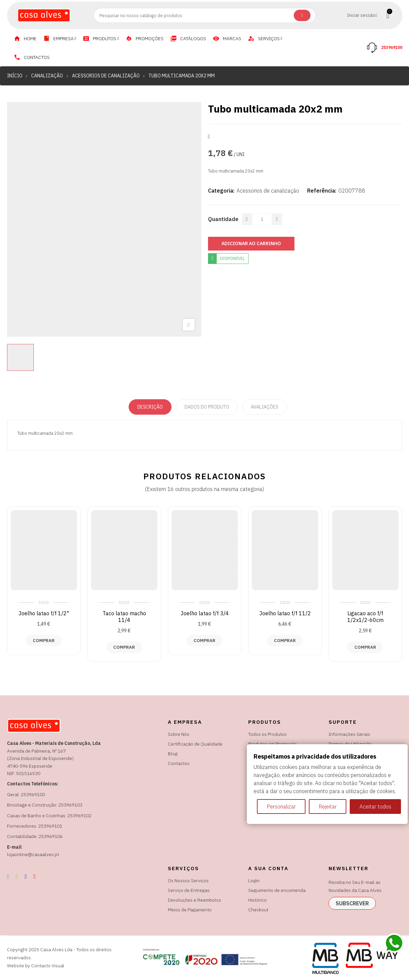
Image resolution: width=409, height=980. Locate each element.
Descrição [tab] (150, 407)
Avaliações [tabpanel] (265, 407)
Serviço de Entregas (189, 890)
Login (254, 881)
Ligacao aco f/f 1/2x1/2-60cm (365, 617)
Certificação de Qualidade (195, 744)
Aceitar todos (375, 807)
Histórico (257, 900)
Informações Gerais (349, 734)
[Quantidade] (262, 219)
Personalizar (281, 807)
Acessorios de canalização (268, 191)
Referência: (322, 191)
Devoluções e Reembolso (194, 900)
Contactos (179, 763)
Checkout (258, 910)
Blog (173, 754)
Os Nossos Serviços (188, 881)
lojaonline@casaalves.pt (33, 854)
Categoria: (221, 191)
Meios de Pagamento (190, 910)
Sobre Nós (179, 734)
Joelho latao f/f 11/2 (285, 613)
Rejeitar (328, 807)
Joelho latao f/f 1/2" (44, 613)
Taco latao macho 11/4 (124, 617)
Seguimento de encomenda (277, 890)
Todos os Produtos (267, 734)
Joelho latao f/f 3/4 (205, 613)
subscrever (352, 903)
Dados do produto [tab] (207, 407)
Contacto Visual (48, 966)
